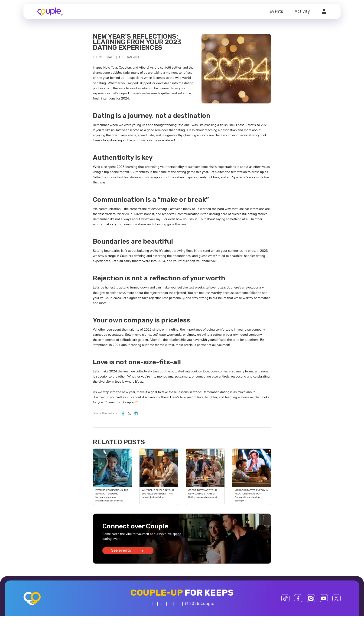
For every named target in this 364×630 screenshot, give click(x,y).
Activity (302, 11)
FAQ (131, 607)
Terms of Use (179, 607)
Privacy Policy (152, 607)
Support (251, 607)
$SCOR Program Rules (217, 607)
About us (114, 607)
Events (276, 11)
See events (129, 553)
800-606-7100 (165, 618)
